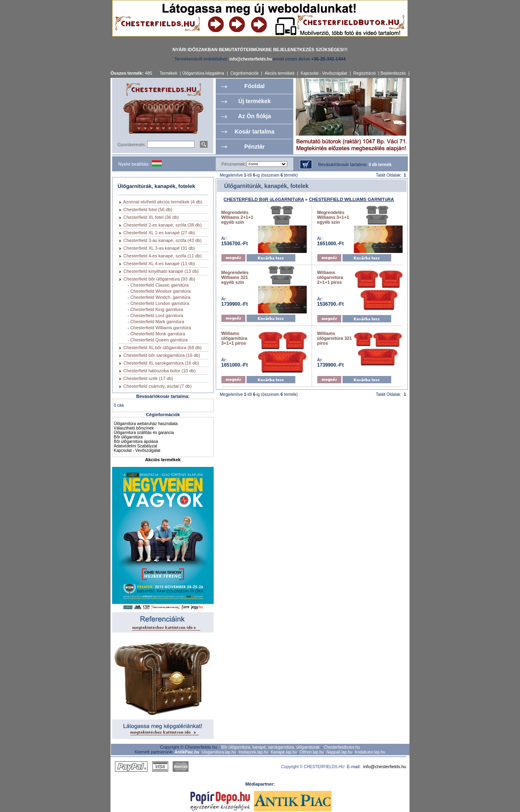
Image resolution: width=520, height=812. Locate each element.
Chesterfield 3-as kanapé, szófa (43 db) (163, 240)
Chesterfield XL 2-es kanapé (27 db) (159, 233)
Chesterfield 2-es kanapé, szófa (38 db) (163, 225)
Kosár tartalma (254, 132)
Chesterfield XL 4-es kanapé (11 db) (159, 263)
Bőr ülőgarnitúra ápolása (136, 442)
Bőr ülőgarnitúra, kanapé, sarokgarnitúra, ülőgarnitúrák (270, 747)
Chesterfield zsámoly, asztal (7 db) (158, 386)
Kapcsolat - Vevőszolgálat (324, 73)
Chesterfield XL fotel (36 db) (151, 217)
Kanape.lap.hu (284, 752)
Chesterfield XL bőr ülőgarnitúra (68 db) (163, 348)
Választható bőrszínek (134, 428)
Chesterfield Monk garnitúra (158, 334)
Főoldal (255, 86)
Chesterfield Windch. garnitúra (160, 297)
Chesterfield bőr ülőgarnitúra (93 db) (159, 279)
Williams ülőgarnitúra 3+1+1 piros (234, 338)
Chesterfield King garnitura (157, 309)
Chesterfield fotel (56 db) (148, 209)
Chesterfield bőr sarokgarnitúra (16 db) (162, 355)
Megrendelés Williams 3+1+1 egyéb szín (333, 217)
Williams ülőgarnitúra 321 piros (335, 338)
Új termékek (255, 101)
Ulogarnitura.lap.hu (219, 752)
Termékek (168, 73)
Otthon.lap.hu (312, 752)
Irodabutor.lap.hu (370, 752)
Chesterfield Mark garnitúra (157, 322)
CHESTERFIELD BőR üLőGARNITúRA (264, 199)
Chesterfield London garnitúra (160, 303)
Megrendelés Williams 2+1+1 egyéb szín (237, 217)
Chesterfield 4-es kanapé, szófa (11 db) (163, 256)
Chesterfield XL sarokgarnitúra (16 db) (161, 363)
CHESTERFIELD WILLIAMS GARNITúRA (351, 199)
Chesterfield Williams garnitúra (161, 328)
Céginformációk (244, 73)
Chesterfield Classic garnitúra (160, 285)
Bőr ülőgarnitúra (128, 437)
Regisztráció (365, 73)
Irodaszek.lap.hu (253, 752)
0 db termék (380, 165)
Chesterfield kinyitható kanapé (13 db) (161, 271)
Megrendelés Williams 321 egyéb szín (235, 277)
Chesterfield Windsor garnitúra (161, 291)
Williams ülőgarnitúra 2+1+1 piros (330, 277)
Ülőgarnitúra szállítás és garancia (144, 433)
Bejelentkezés (393, 73)
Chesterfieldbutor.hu (342, 747)
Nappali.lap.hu (339, 752)
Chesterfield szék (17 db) (148, 378)
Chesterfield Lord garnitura (157, 315)
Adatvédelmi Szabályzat (135, 446)
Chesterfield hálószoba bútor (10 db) (160, 371)
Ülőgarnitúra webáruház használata (146, 424)
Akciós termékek (280, 73)
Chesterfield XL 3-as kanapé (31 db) (159, 248)
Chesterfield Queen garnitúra (159, 340)
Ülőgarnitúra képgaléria (203, 73)
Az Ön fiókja (255, 116)
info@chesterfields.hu (385, 767)
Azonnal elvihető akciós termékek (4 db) (163, 202)
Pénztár (255, 147)
